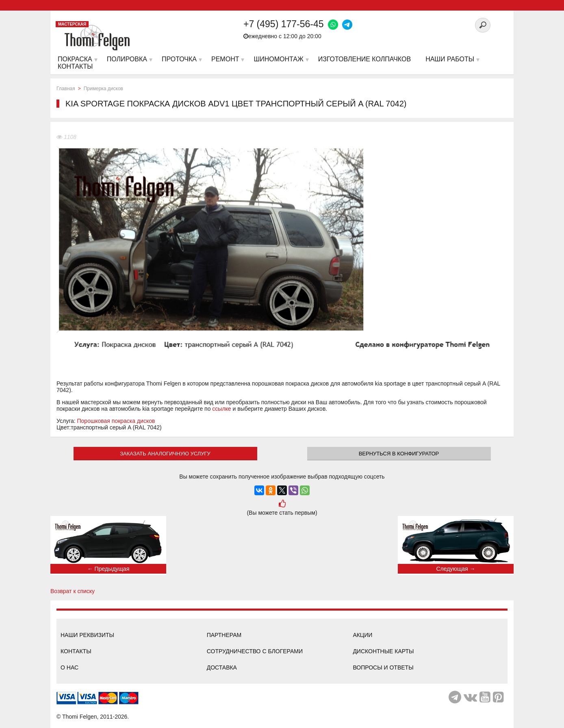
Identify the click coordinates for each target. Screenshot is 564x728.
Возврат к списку (73, 591)
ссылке (221, 409)
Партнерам (224, 635)
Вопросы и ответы (383, 667)
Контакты (76, 651)
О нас (69, 667)
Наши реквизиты (87, 635)
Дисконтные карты (383, 651)
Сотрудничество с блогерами (255, 651)
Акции (362, 635)
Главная (66, 89)
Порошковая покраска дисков (116, 421)
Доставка (222, 667)
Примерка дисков (103, 89)
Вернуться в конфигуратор (399, 454)
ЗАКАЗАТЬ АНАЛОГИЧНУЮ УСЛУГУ (165, 454)
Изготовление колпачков (364, 59)
